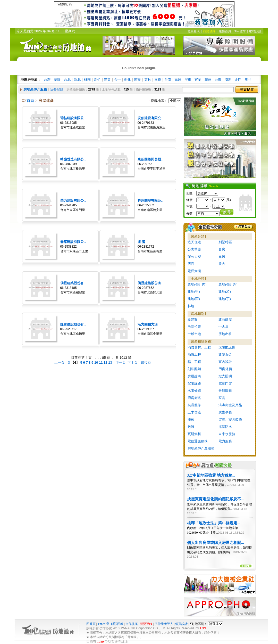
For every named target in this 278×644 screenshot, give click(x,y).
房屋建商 (194, 376)
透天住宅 (194, 242)
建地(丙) (194, 299)
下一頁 (121, 362)
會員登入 (193, 31)
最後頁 (146, 362)
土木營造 (194, 412)
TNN (203, 628)
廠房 (222, 256)
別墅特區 (225, 242)
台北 (67, 80)
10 (97, 362)
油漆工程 (194, 354)
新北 (77, 80)
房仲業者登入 (164, 624)
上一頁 (59, 362)
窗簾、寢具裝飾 (230, 419)
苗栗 (107, 80)
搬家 (191, 419)
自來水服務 (227, 434)
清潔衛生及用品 (230, 405)
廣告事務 (225, 412)
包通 (191, 427)
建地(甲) (194, 292)
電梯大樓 (194, 271)
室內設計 (225, 362)
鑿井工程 (194, 362)
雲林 (148, 80)
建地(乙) (225, 292)
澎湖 (228, 80)
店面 (191, 264)
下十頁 (133, 362)
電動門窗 (225, 383)
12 (106, 362)
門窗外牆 (225, 369)
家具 (222, 398)
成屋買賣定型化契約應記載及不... (216, 499)
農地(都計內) (197, 284)
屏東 (188, 80)
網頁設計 (181, 624)
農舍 (222, 264)
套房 (222, 249)
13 (111, 362)
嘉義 (158, 80)
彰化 (128, 80)
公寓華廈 (194, 249)
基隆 (57, 80)
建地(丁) (225, 299)
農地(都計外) (228, 284)
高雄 (178, 80)
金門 (238, 80)
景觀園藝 (225, 391)
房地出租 (225, 334)
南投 (138, 80)
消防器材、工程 (199, 347)
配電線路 (194, 383)
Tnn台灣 (103, 624)
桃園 (87, 80)
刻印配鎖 (194, 369)
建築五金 (225, 354)
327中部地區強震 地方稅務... (211, 475)
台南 (168, 80)
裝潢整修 (194, 405)
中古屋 (224, 327)
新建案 (193, 319)
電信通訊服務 (198, 441)
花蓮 (208, 80)
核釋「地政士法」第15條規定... (214, 523)
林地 (191, 306)
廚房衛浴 (194, 398)
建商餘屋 (225, 319)
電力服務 (225, 441)
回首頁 (91, 624)
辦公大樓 (194, 256)
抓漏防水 (225, 427)
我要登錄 (57, 89)
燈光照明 (225, 376)
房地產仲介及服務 (201, 448)
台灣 (47, 80)
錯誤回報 (117, 624)
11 (101, 362)
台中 (117, 80)
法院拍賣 (194, 327)
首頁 (30, 101)
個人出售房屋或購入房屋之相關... (216, 543)
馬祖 (248, 80)
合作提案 (132, 624)
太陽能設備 (227, 347)
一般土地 (194, 334)
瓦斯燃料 (194, 434)
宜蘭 (198, 80)
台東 (218, 80)
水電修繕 (194, 391)
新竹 (97, 80)
